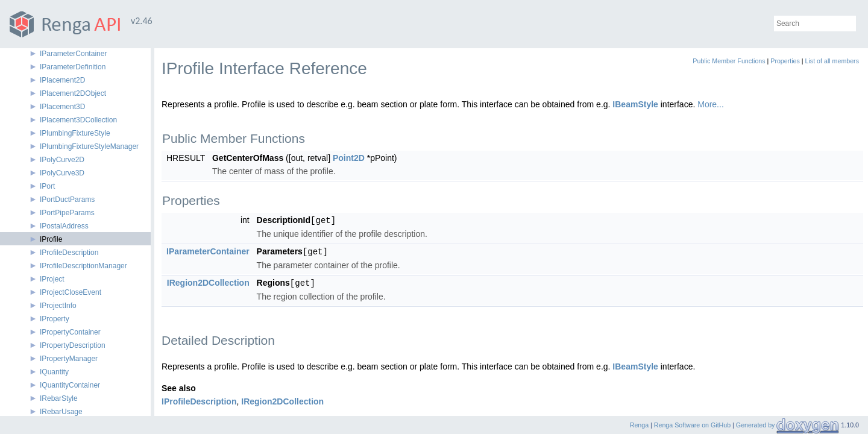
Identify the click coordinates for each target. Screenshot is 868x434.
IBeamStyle (635, 104)
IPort (47, 186)
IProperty (55, 319)
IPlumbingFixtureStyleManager (89, 146)
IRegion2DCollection (208, 281)
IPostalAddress (64, 226)
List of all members (832, 61)
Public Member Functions (729, 61)
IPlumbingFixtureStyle (75, 133)
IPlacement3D (62, 107)
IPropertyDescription (73, 345)
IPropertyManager (69, 359)
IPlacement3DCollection (78, 120)
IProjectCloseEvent (71, 292)
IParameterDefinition (73, 67)
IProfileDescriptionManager (83, 266)
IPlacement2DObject (73, 93)
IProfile (51, 239)
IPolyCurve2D (62, 160)
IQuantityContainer (70, 385)
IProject (52, 279)
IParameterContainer (73, 54)
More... (711, 104)
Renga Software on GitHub (692, 425)
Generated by (756, 425)
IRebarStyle (59, 398)
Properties (785, 61)
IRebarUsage (61, 412)
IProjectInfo (58, 306)
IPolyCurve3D (62, 173)
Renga (639, 425)
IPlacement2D (62, 80)
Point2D (349, 158)
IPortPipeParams (67, 213)
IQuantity (54, 372)
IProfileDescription (69, 253)
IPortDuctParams (67, 200)
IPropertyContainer (70, 332)
